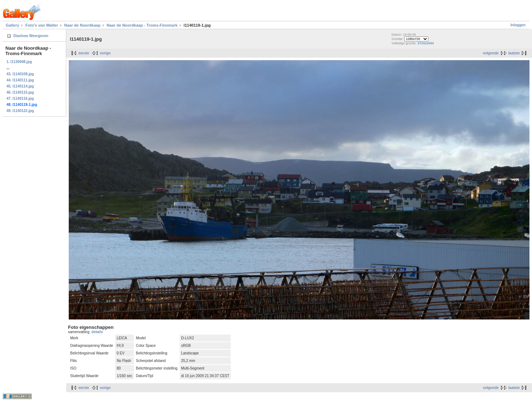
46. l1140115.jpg (20, 92)
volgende (491, 53)
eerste (84, 53)
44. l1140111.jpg (20, 80)
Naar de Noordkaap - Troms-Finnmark (142, 25)
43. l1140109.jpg (20, 74)
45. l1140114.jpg (20, 86)
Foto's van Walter (42, 25)
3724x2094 (426, 43)
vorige (105, 53)
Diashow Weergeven (31, 36)
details (97, 332)
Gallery (12, 25)
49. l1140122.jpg (20, 111)
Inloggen (518, 25)
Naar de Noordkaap (82, 25)
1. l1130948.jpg (19, 62)
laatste (514, 53)
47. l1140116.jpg (20, 99)
